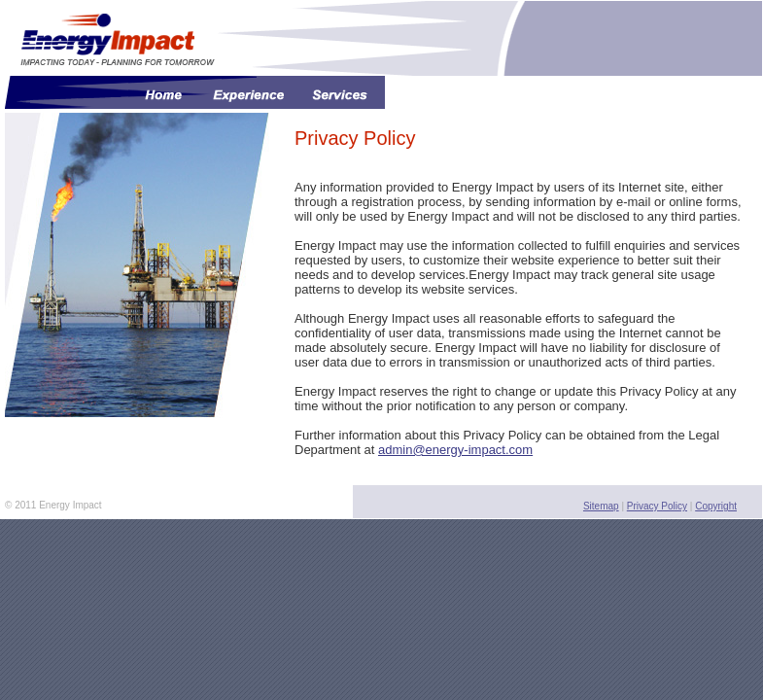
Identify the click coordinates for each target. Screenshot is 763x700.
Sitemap (601, 506)
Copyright (716, 506)
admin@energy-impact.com (455, 450)
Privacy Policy (657, 506)
